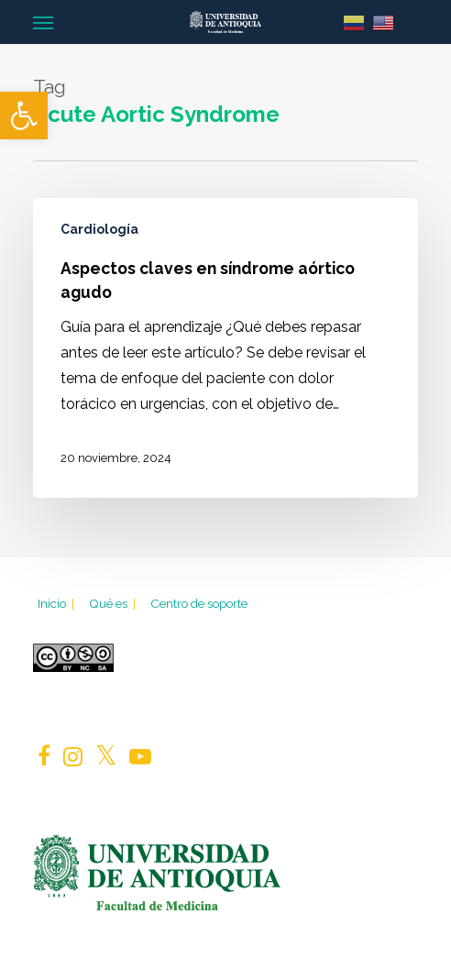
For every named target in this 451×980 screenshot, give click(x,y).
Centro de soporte (199, 603)
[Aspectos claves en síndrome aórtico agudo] (225, 348)
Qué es (114, 603)
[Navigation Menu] (43, 22)
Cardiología (99, 229)
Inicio (57, 603)
